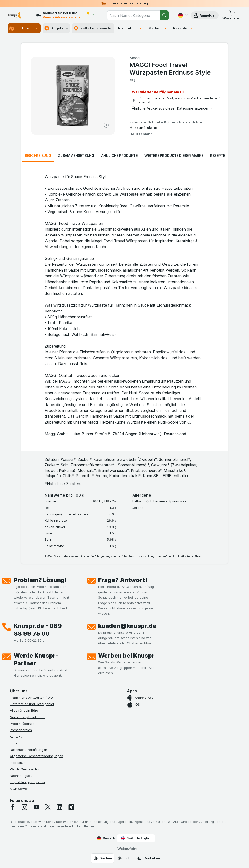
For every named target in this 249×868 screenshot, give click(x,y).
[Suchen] (165, 15)
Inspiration (130, 28)
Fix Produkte (191, 122)
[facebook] (13, 807)
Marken (158, 28)
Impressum (18, 763)
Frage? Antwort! (123, 580)
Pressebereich (21, 730)
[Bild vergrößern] (107, 127)
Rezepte (183, 28)
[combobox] (134, 15)
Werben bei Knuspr (126, 656)
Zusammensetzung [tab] (76, 156)
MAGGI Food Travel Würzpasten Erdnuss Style (170, 68)
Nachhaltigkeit (21, 776)
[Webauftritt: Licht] (124, 858)
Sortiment (24, 28)
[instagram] (25, 807)
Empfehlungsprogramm (27, 782)
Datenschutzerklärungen (29, 750)
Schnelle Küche (161, 122)
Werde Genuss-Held (25, 769)
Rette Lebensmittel (93, 28)
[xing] (71, 807)
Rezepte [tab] (218, 156)
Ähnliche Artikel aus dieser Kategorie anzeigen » (172, 108)
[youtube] (36, 807)
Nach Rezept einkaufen (28, 717)
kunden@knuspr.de (127, 626)
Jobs (14, 743)
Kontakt (16, 736)
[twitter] (48, 807)
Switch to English (136, 838)
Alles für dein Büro (24, 710)
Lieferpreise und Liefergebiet (32, 704)
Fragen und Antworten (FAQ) (32, 698)
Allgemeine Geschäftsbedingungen (37, 756)
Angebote (56, 28)
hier (91, 826)
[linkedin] (60, 807)
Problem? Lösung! (40, 580)
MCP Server (19, 789)
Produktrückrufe (22, 724)
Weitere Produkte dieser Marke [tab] (174, 156)
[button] (205, 15)
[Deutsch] (183, 15)
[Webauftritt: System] (102, 858)
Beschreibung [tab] (38, 156)
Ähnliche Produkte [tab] (119, 156)
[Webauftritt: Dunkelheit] (149, 858)
